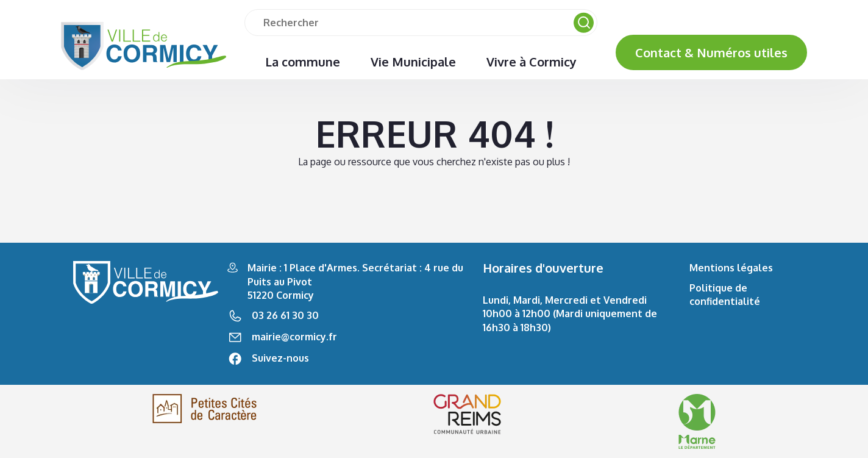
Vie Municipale (413, 62)
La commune (303, 62)
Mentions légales (731, 268)
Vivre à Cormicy (532, 62)
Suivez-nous (280, 358)
